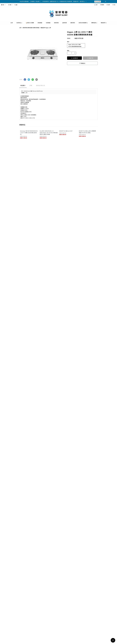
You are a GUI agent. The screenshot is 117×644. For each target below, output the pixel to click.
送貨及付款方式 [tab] (41, 86)
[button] (25, 80)
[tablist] (59, 86)
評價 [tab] (31, 86)
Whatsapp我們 (98, 2)
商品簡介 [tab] (23, 86)
